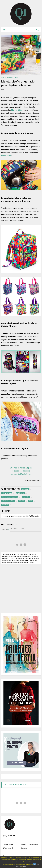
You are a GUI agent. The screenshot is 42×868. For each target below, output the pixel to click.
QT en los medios (9, 848)
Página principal (8, 844)
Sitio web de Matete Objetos (21, 468)
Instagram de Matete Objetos (21, 474)
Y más (25, 866)
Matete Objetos (18, 110)
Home (3, 78)
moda (17, 78)
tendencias (10, 78)
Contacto (24, 848)
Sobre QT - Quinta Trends (29, 844)
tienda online (6, 156)
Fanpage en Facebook (21, 471)
